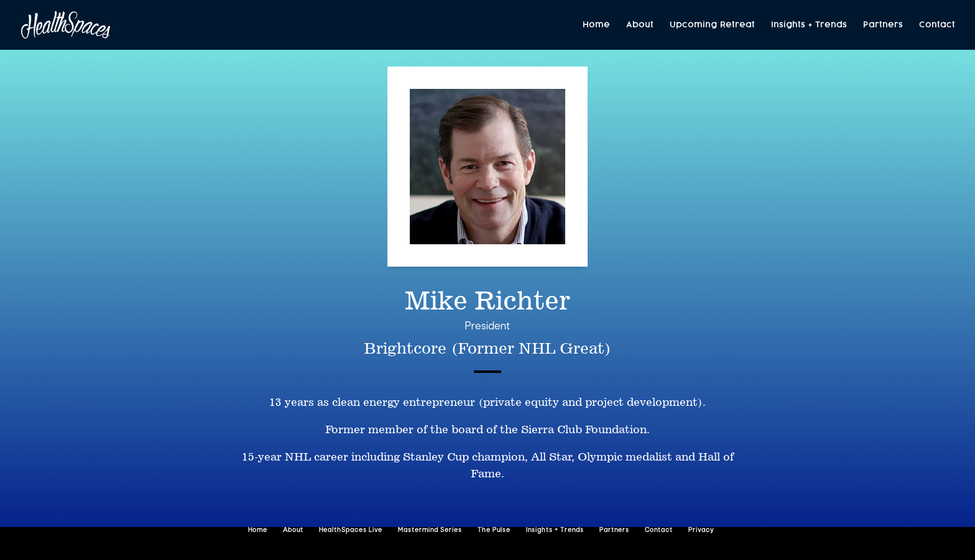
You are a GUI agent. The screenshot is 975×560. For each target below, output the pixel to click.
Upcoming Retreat (712, 25)
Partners (883, 25)
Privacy (701, 530)
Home (596, 25)
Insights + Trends (809, 25)
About (640, 25)
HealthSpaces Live (351, 530)
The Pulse (494, 530)
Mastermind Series (430, 530)
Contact (937, 25)
